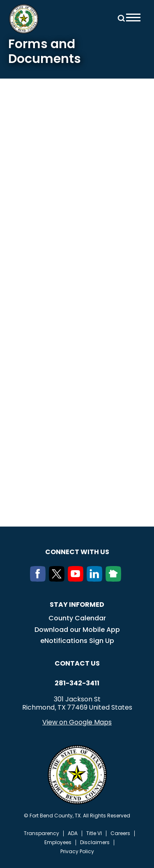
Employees (58, 842)
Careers (120, 833)
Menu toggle (133, 17)
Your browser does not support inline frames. (77, 284)
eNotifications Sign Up (77, 641)
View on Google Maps (77, 722)
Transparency (41, 833)
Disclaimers (95, 842)
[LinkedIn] (96, 579)
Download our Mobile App (77, 630)
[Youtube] (77, 579)
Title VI (94, 833)
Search (120, 17)
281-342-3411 (77, 683)
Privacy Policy (77, 852)
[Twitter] (58, 579)
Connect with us (77, 552)
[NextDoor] (115, 579)
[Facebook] (39, 579)
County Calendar (77, 618)
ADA (73, 833)
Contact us (77, 663)
